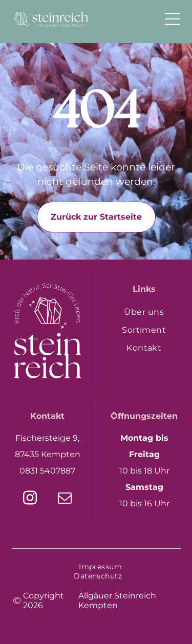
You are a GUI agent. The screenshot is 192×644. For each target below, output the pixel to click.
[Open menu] (173, 19)
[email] (65, 499)
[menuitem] (144, 312)
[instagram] (30, 499)
